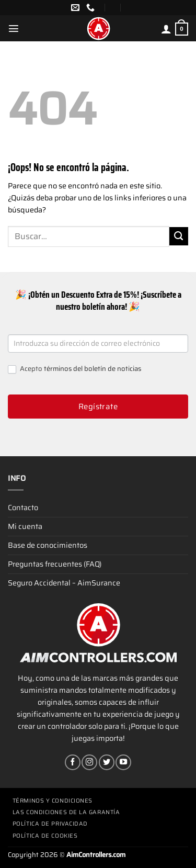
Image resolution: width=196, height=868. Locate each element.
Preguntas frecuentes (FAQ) (55, 564)
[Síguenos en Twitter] (107, 762)
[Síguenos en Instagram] (89, 762)
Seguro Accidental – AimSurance (64, 583)
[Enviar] (179, 236)
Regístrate (98, 407)
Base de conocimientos (48, 545)
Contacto (23, 508)
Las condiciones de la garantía (66, 812)
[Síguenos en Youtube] (123, 762)
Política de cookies (45, 836)
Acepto (74, 369)
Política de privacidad (50, 824)
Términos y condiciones (53, 801)
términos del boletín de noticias (93, 369)
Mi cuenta (25, 526)
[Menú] (14, 28)
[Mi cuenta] (166, 29)
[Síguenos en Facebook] (73, 762)
